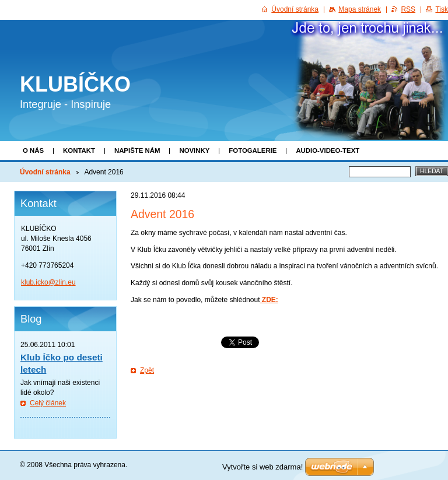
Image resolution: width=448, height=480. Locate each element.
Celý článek (48, 403)
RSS (408, 9)
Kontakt (79, 150)
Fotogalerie (253, 150)
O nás (33, 150)
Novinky (194, 150)
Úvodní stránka (45, 172)
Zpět (147, 370)
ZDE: (269, 300)
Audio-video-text (328, 150)
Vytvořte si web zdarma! (262, 467)
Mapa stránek (360, 9)
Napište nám (137, 150)
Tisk (442, 9)
